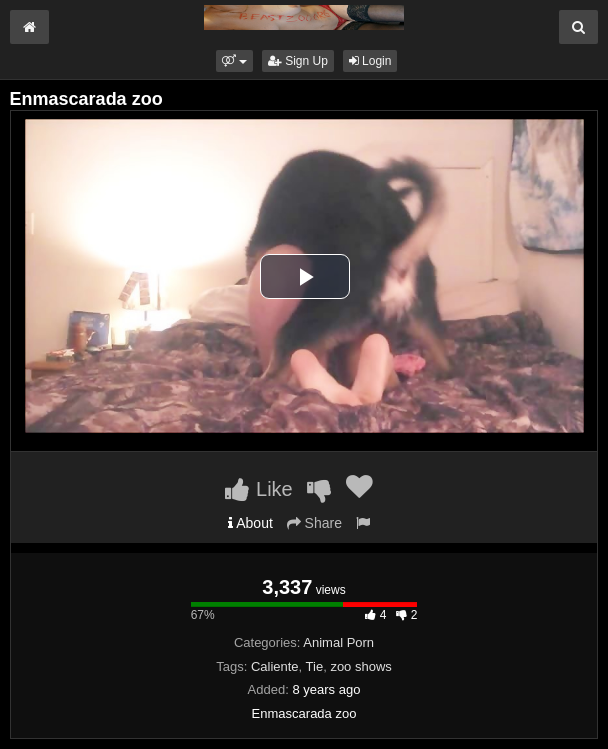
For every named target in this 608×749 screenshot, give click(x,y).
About (250, 523)
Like (258, 489)
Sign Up (298, 61)
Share (314, 523)
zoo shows (360, 666)
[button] (234, 61)
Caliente (275, 666)
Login (370, 61)
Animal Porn (338, 642)
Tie (315, 666)
